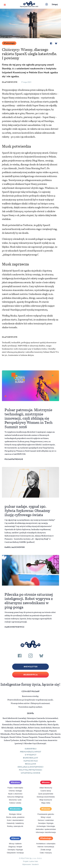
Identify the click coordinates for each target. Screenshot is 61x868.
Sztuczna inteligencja (15, 797)
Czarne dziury (46, 791)
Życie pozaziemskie (46, 794)
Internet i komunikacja (46, 847)
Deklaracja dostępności (30, 767)
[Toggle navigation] (5, 4)
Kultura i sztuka (15, 803)
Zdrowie (16, 838)
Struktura (16, 782)
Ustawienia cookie (31, 773)
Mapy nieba (46, 803)
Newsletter (31, 667)
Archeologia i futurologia (46, 826)
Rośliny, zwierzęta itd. (15, 826)
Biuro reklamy (31, 758)
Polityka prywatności (31, 770)
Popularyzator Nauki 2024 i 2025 (29, 7)
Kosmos (46, 782)
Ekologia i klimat (15, 814)
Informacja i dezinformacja (46, 832)
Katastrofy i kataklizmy (15, 823)
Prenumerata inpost (31, 752)
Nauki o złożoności (15, 794)
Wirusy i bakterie (15, 844)
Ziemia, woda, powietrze (15, 817)
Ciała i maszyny (46, 853)
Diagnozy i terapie (15, 847)
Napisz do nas (31, 761)
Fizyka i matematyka (15, 788)
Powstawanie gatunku (46, 814)
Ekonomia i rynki (15, 800)
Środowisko (16, 809)
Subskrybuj (31, 749)
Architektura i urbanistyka (46, 844)
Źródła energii (46, 850)
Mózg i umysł (46, 817)
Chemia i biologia (15, 791)
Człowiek (46, 809)
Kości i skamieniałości (15, 820)
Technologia (10, 43)
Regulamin (31, 764)
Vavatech (35, 864)
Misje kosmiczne (46, 800)
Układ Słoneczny (46, 788)
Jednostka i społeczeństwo (46, 829)
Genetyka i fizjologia (46, 823)
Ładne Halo (34, 861)
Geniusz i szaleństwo (46, 820)
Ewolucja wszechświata (46, 797)
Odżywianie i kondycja (15, 853)
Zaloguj (55, 4)
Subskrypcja (31, 675)
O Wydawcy (31, 755)
